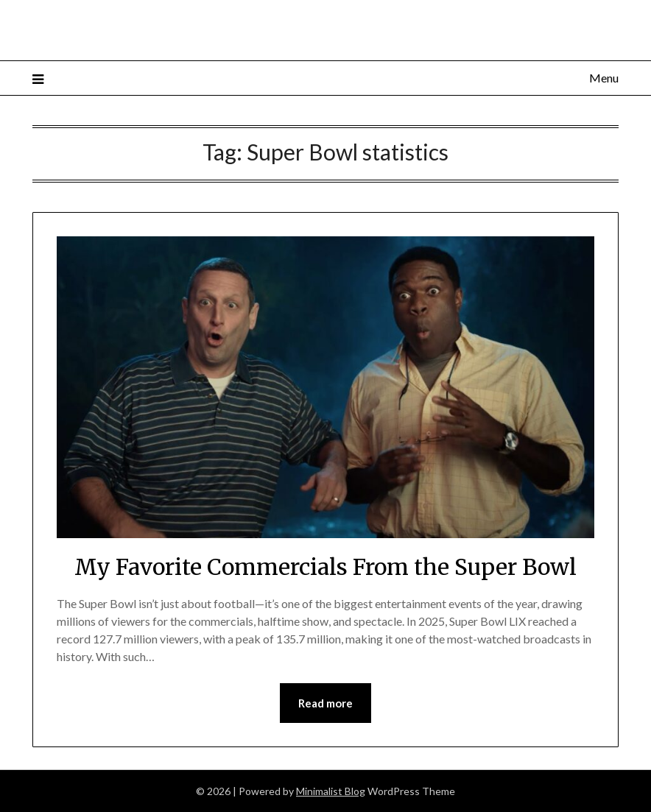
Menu (604, 78)
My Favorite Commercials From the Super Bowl (325, 567)
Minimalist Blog (331, 791)
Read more (325, 703)
